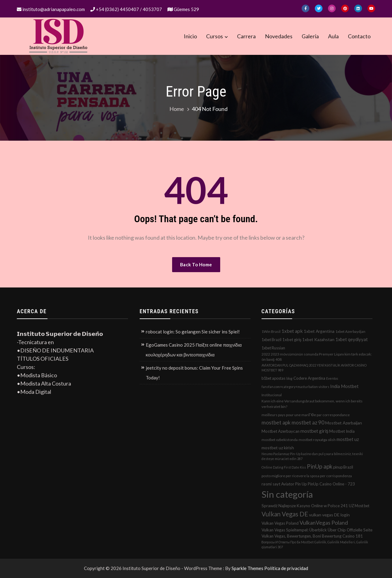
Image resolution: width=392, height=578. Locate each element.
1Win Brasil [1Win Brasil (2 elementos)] (271, 331)
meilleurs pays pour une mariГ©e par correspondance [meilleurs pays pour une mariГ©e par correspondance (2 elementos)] (306, 415)
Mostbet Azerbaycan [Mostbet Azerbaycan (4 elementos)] (281, 431)
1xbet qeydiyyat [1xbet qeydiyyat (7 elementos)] (352, 339)
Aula (333, 36)
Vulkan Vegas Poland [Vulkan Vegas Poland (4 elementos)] (280, 523)
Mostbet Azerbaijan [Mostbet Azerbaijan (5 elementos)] (344, 423)
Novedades (279, 36)
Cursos (215, 36)
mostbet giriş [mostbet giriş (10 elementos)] (315, 431)
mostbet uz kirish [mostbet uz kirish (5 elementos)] (278, 448)
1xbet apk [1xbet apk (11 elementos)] (292, 331)
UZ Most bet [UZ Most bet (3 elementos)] (359, 506)
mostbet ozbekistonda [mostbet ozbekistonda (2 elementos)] (280, 440)
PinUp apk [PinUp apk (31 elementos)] (320, 466)
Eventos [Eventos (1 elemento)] (332, 378)
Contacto (359, 36)
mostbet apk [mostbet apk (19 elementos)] (276, 422)
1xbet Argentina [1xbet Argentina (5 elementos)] (319, 331)
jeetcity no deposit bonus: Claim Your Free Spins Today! (194, 373)
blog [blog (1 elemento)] (289, 378)
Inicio (190, 36)
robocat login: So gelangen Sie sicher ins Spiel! (193, 332)
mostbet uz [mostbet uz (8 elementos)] (348, 439)
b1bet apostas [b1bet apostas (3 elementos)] (273, 378)
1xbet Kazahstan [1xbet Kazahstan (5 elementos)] (318, 339)
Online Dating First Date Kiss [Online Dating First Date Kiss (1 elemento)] (284, 467)
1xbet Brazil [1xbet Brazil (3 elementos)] (271, 340)
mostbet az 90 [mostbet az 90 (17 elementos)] (308, 422)
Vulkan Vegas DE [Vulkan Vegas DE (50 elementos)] (285, 514)
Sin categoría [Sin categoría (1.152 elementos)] (287, 494)
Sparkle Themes (247, 568)
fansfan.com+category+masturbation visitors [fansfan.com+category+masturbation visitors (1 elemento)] (295, 387)
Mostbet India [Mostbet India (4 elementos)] (342, 431)
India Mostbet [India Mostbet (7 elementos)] (344, 386)
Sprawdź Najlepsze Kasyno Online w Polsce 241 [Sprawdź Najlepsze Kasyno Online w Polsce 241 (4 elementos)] (305, 506)
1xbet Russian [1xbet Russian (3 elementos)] (273, 348)
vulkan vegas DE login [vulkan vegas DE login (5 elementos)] (329, 515)
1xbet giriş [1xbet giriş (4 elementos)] (292, 340)
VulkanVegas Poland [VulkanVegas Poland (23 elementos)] (324, 523)
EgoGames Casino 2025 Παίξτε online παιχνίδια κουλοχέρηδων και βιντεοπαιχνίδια (194, 350)
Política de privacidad (286, 568)
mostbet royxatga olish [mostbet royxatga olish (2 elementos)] (317, 440)
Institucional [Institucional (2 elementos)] (272, 395)
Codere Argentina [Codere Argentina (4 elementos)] (309, 378)
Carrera (246, 36)
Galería (310, 36)
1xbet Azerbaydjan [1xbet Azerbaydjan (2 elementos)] (350, 331)
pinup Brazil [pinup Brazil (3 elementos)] (343, 467)
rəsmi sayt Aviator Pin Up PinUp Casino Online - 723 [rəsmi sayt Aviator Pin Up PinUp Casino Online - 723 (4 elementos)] (308, 484)
